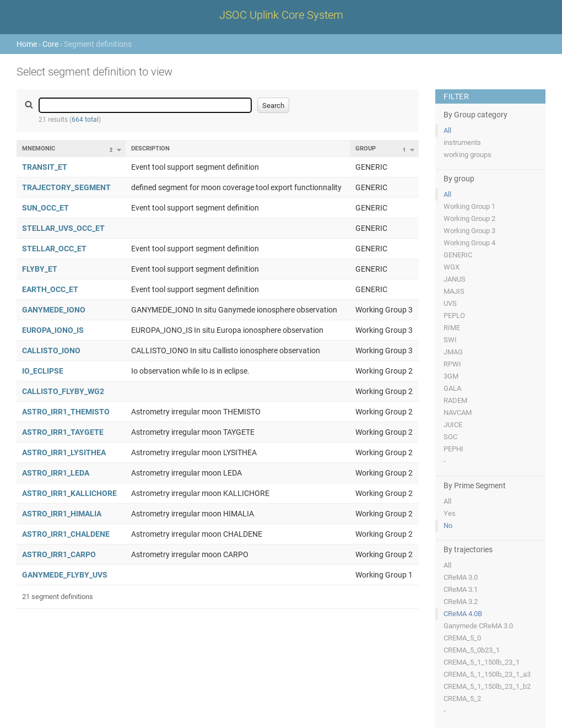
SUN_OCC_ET (45, 208)
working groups (468, 155)
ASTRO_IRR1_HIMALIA (62, 514)
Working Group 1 (469, 206)
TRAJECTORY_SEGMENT (66, 187)
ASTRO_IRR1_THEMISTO (66, 412)
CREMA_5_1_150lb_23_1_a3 (487, 674)
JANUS (455, 279)
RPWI (452, 364)
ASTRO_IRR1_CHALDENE (66, 534)
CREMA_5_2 (462, 699)
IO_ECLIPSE (43, 371)
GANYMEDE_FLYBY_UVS (65, 575)
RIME (452, 328)
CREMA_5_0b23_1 (472, 650)
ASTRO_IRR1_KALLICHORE (69, 493)
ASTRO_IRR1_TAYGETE (63, 432)
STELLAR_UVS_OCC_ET (63, 228)
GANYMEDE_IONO (54, 310)
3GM (451, 376)
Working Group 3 (469, 231)
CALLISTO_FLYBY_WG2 (63, 391)
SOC (450, 437)
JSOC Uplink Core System (281, 15)
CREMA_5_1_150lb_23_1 (482, 662)
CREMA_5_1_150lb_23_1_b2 (487, 686)
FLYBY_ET (40, 269)
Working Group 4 (469, 243)
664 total (85, 120)
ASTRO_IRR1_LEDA (56, 473)
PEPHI (453, 449)
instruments (462, 142)
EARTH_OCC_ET (50, 289)
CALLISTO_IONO (51, 350)
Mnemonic (39, 149)
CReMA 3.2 (461, 602)
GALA (452, 388)
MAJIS (454, 291)
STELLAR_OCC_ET (54, 249)
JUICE (453, 425)
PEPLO (454, 316)
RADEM (455, 400)
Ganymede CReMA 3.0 (478, 626)
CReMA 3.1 (461, 589)
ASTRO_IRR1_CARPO (59, 554)
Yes (450, 513)
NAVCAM (458, 412)
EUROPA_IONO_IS (53, 330)
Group (366, 149)
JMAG (453, 352)
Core (50, 44)
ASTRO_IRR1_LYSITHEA (64, 452)
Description (150, 149)
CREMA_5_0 (462, 638)
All (447, 130)
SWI (450, 340)
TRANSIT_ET (45, 167)
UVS (450, 303)
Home (27, 44)
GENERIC (458, 255)
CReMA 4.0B (463, 614)
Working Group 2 (469, 219)
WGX (452, 267)
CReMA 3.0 (461, 577)
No (448, 525)
